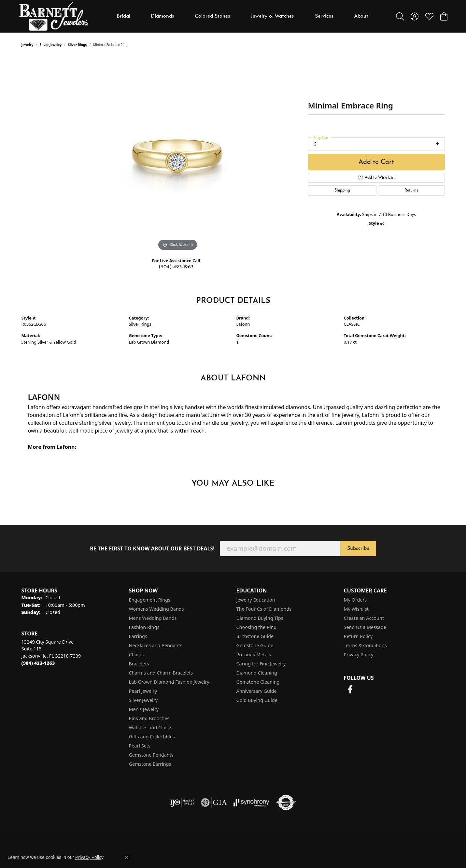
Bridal (123, 16)
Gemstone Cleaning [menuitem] (258, 682)
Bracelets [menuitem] (139, 664)
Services (324, 16)
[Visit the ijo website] (182, 803)
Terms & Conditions (365, 645)
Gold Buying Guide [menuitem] (257, 700)
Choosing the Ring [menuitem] (257, 627)
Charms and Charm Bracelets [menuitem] (161, 673)
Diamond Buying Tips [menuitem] (260, 618)
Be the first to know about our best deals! (152, 549)
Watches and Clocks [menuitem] (151, 727)
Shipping (342, 191)
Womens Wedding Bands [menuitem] (156, 609)
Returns (411, 191)
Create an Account (364, 618)
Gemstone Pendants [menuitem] (151, 755)
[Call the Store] (38, 663)
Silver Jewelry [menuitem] (143, 700)
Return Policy (358, 636)
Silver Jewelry (51, 45)
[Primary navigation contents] (242, 16)
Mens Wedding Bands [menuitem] (153, 618)
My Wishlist (356, 609)
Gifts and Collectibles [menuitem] (152, 737)
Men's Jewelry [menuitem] (144, 709)
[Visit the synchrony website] (252, 803)
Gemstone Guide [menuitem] (255, 645)
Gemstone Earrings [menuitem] (150, 764)
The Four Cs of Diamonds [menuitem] (264, 609)
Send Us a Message (365, 627)
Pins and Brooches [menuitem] (149, 718)
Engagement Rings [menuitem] (150, 600)
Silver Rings (78, 45)
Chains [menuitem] (136, 655)
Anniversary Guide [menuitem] (257, 691)
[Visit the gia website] (214, 803)
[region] (178, 155)
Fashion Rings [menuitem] (144, 627)
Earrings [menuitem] (138, 636)
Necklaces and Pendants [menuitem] (156, 645)
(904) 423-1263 (176, 267)
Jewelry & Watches (272, 16)
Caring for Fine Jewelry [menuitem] (261, 664)
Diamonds (162, 16)
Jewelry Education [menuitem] (256, 600)
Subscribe (358, 548)
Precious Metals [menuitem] (254, 655)
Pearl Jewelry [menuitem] (143, 691)
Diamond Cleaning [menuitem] (257, 673)
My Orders (355, 600)
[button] (400, 16)
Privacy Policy (359, 655)
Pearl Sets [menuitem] (140, 746)
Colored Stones (212, 16)
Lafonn (243, 324)
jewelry (28, 45)
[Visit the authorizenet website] (286, 803)
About (361, 16)
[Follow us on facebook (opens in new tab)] (350, 690)
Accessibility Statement (415, 839)
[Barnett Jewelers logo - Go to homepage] (54, 16)
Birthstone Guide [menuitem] (255, 636)
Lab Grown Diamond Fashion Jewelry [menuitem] (169, 682)
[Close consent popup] (127, 858)
